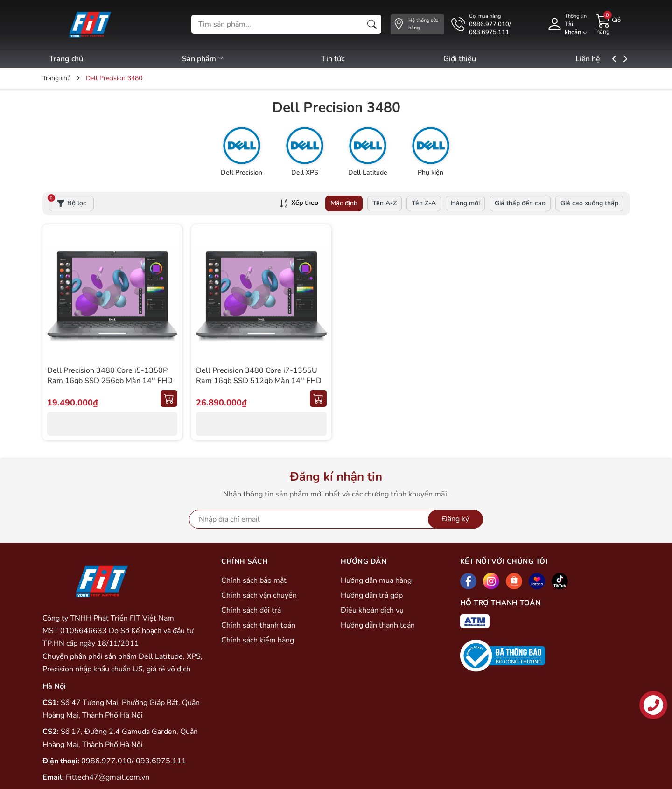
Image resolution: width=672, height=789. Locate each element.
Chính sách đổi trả (251, 610)
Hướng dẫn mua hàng (376, 580)
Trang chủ (66, 59)
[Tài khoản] (567, 24)
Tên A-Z (385, 203)
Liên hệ (611, 59)
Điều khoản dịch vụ (372, 610)
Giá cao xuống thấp (589, 203)
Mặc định (344, 203)
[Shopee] (514, 581)
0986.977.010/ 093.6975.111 (134, 761)
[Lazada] (537, 581)
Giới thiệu (477, 59)
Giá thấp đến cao (520, 203)
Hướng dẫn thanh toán (378, 625)
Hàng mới (465, 203)
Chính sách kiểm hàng (258, 640)
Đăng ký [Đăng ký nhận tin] (455, 519)
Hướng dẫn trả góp (372, 595)
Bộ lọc (68, 202)
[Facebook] (468, 581)
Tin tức (344, 59)
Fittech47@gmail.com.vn (108, 777)
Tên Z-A (424, 203)
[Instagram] (491, 581)
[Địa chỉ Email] (336, 519)
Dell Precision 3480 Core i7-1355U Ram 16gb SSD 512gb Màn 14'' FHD (259, 376)
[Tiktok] (560, 581)
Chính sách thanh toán (258, 625)
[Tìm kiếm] (372, 24)
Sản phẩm (209, 59)
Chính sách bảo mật (254, 580)
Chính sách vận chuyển (259, 595)
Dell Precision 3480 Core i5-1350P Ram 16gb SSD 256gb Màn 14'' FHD (110, 376)
